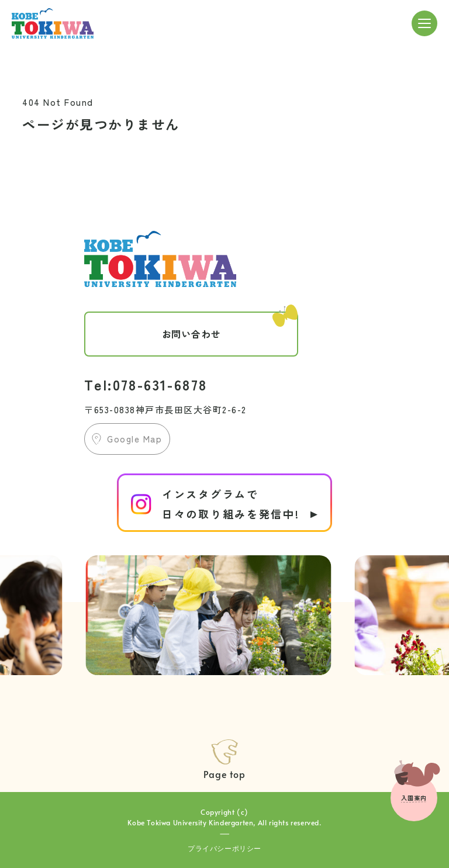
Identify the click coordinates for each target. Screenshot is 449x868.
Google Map (134, 439)
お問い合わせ (230, 326)
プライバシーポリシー (224, 848)
